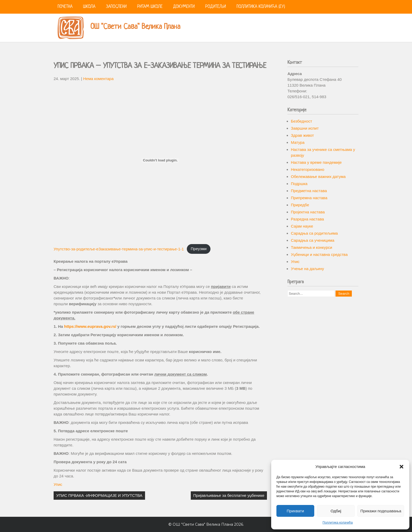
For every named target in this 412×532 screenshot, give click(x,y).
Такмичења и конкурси (311, 247)
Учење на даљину (307, 269)
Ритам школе (150, 7)
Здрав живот (302, 135)
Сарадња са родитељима (314, 233)
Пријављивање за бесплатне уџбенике (229, 495)
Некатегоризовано (308, 169)
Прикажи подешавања (381, 511)
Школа (89, 7)
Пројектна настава (308, 212)
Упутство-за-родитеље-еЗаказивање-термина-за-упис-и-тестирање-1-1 (119, 249)
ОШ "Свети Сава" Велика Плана (135, 27)
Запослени (116, 7)
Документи (184, 7)
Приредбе (300, 205)
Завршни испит (305, 128)
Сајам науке (302, 226)
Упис (58, 484)
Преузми (199, 249)
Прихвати (295, 511)
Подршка (299, 184)
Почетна (65, 7)
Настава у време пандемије (316, 162)
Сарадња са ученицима (313, 240)
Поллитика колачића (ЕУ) (261, 7)
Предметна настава (309, 191)
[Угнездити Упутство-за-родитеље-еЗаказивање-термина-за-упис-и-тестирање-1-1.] (160, 160)
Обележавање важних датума (318, 177)
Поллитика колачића (338, 523)
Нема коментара (99, 79)
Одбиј (336, 511)
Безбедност (302, 121)
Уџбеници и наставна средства (319, 254)
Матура (298, 142)
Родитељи (216, 7)
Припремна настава (309, 198)
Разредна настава (307, 219)
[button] (401, 467)
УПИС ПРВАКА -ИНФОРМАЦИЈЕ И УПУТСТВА (99, 495)
